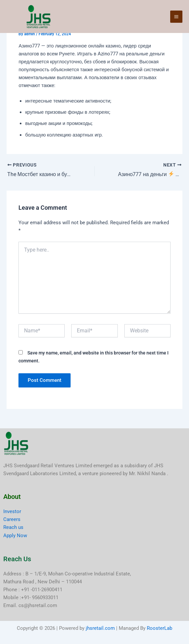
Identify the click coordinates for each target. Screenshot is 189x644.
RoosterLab (159, 628)
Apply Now (15, 536)
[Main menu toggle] (176, 17)
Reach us (13, 527)
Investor (12, 511)
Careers (12, 519)
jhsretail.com (100, 628)
